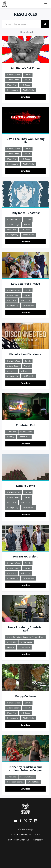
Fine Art (27, 80)
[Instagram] (31, 821)
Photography (13, 90)
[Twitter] (26, 821)
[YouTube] (16, 821)
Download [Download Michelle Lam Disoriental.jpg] (26, 383)
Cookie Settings (26, 829)
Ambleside (12, 432)
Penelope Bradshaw (15, 782)
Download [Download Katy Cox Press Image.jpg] (26, 312)
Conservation (24, 437)
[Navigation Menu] (46, 4)
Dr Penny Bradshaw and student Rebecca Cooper (26, 769)
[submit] (45, 24)
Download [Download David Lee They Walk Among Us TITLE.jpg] (26, 171)
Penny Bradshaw (27, 777)
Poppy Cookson (26, 696)
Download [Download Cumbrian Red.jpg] (26, 444)
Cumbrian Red (26, 425)
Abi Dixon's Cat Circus (26, 68)
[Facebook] (21, 821)
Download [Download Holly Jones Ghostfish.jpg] (26, 242)
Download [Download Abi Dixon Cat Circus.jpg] (26, 97)
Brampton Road (14, 75)
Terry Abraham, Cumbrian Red (26, 629)
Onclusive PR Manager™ (31, 840)
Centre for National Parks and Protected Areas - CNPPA (26, 637)
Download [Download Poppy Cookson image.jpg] (26, 725)
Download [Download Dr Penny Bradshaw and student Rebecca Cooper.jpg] (26, 789)
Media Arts (12, 85)
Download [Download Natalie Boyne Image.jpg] (26, 514)
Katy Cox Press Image (26, 284)
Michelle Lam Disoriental (26, 354)
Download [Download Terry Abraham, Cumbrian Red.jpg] (26, 654)
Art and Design (13, 80)
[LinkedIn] (36, 821)
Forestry (11, 437)
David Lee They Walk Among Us (26, 140)
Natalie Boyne (26, 486)
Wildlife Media (28, 90)
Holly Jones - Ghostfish (26, 213)
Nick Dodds (25, 85)
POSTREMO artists (26, 556)
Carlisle (28, 75)
